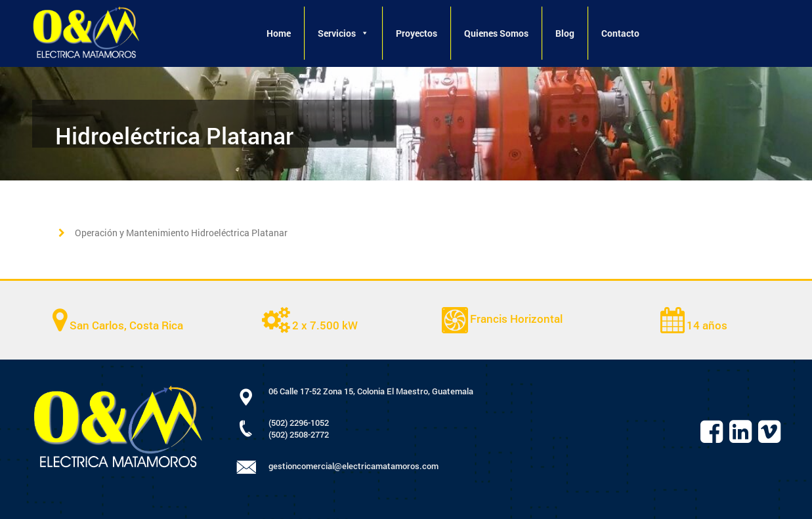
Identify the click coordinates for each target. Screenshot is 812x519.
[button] (364, 33)
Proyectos (417, 33)
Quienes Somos (496, 33)
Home (279, 33)
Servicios (343, 33)
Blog (565, 33)
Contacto (620, 33)
